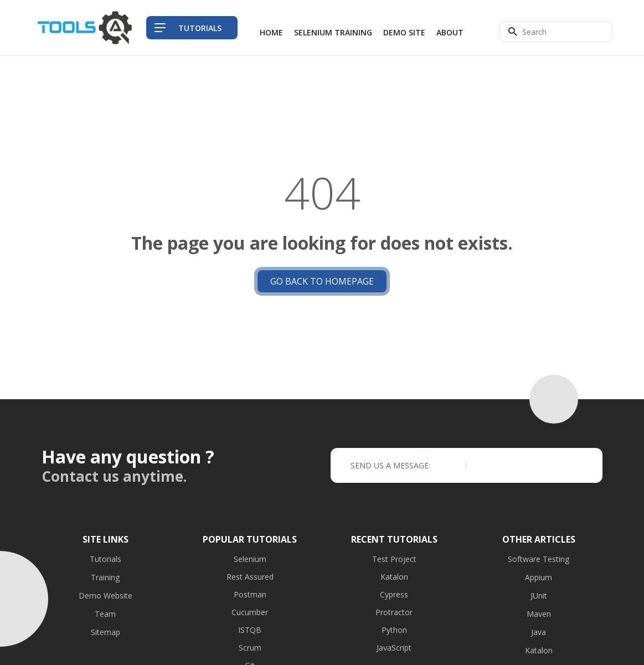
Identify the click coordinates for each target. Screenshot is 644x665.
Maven (539, 614)
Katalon (394, 577)
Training (105, 577)
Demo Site (404, 32)
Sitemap (105, 632)
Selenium (250, 559)
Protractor (394, 612)
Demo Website (105, 596)
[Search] (556, 32)
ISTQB (250, 630)
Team (105, 614)
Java (539, 632)
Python (394, 630)
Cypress (394, 594)
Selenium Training (333, 32)
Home (271, 32)
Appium (539, 577)
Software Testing (539, 559)
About (450, 32)
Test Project (394, 559)
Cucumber (250, 612)
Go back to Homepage (322, 281)
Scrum (250, 648)
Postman (250, 594)
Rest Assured (250, 577)
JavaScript (394, 648)
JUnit (539, 596)
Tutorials (105, 559)
